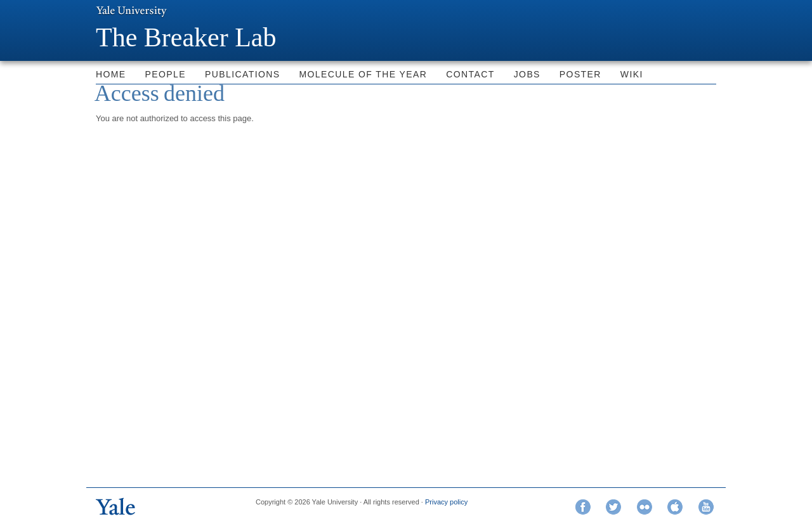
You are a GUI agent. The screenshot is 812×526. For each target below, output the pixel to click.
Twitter (613, 507)
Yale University (131, 11)
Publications (242, 74)
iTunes (675, 507)
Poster (580, 74)
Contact (470, 74)
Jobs (527, 74)
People (166, 74)
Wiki (632, 74)
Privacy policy (446, 502)
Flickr (645, 507)
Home (111, 74)
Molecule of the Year (363, 74)
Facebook (583, 507)
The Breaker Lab (186, 37)
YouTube (706, 507)
